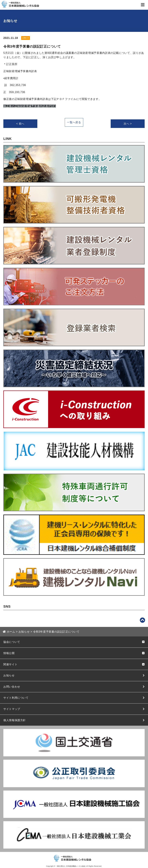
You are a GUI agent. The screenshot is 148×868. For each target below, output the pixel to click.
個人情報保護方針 (15, 720)
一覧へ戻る (74, 122)
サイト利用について (16, 698)
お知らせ (9, 675)
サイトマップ (12, 709)
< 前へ (20, 124)
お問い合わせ (12, 687)
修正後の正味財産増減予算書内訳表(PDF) (30, 106)
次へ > (128, 124)
